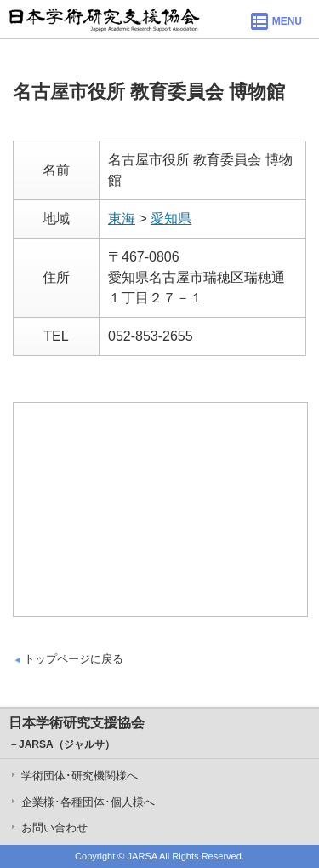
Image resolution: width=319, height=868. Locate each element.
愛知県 (171, 218)
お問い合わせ (54, 828)
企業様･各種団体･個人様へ (88, 802)
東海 (122, 218)
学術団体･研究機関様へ (80, 776)
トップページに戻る (74, 659)
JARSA (142, 856)
